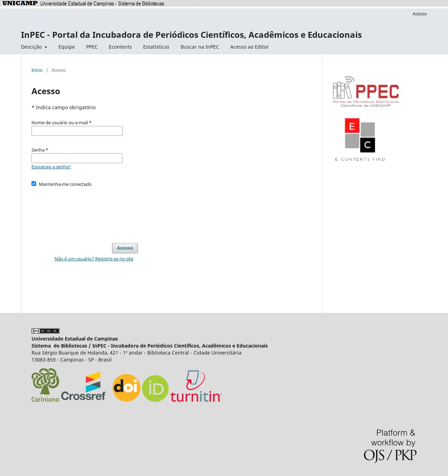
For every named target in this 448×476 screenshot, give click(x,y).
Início (37, 70)
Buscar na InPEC (200, 47)
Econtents (120, 47)
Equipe (67, 47)
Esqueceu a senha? (51, 167)
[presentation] (85, 212)
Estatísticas (156, 47)
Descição (32, 47)
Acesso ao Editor (250, 47)
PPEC (92, 47)
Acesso (420, 14)
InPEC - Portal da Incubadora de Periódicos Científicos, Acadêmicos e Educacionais (191, 34)
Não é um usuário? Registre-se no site (94, 259)
